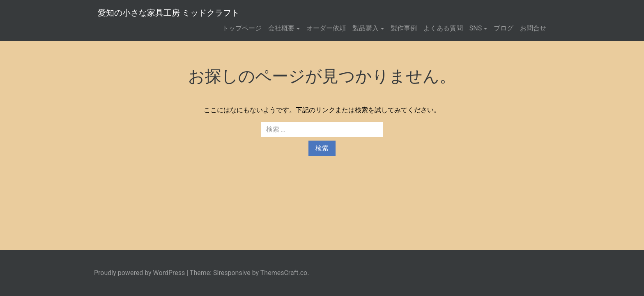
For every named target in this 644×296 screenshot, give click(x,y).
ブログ (504, 28)
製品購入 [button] (366, 28)
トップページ (242, 28)
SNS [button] (476, 28)
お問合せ (533, 28)
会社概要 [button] (281, 28)
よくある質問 (443, 28)
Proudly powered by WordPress (139, 273)
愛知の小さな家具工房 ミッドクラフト (169, 13)
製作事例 (404, 28)
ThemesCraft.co (284, 273)
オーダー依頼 (326, 28)
